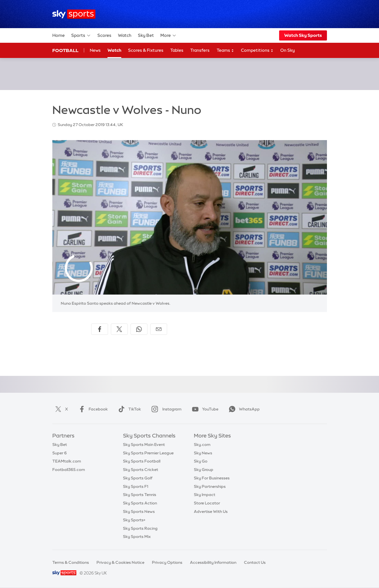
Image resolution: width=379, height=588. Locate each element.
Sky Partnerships (210, 486)
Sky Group (204, 470)
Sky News (203, 453)
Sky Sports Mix (137, 537)
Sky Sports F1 (136, 486)
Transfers (200, 50)
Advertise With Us (211, 511)
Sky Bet (146, 35)
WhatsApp (243, 409)
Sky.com (202, 445)
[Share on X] (119, 329)
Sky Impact (205, 495)
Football (65, 50)
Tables (177, 50)
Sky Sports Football (142, 461)
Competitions (257, 51)
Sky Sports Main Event (144, 445)
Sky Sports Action (140, 503)
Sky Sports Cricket (141, 470)
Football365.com (69, 470)
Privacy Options (167, 562)
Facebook (92, 409)
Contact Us (255, 562)
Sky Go (201, 461)
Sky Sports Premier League (148, 453)
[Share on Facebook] (100, 329)
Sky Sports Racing (140, 528)
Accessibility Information (213, 562)
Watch (125, 35)
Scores (104, 35)
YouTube (204, 409)
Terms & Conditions (71, 562)
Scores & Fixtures (146, 50)
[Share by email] (159, 329)
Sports (81, 35)
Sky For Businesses (212, 478)
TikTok (128, 409)
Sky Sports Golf (138, 478)
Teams (225, 51)
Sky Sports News (139, 511)
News (95, 50)
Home (59, 35)
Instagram (165, 409)
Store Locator (207, 503)
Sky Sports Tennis (140, 495)
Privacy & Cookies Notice (120, 562)
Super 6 (60, 453)
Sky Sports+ (134, 520)
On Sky (288, 50)
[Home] (74, 14)
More (168, 35)
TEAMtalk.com (67, 461)
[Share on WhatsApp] (139, 329)
